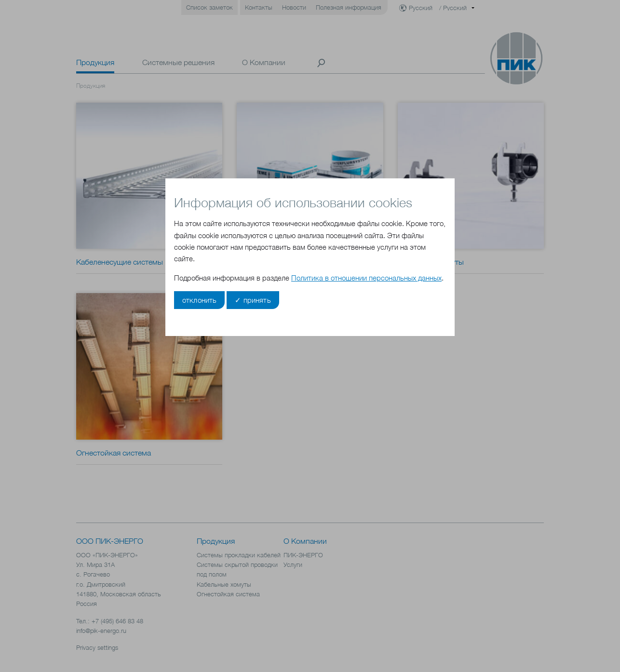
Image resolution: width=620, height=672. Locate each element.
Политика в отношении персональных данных (366, 278)
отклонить (199, 300)
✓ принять (253, 300)
